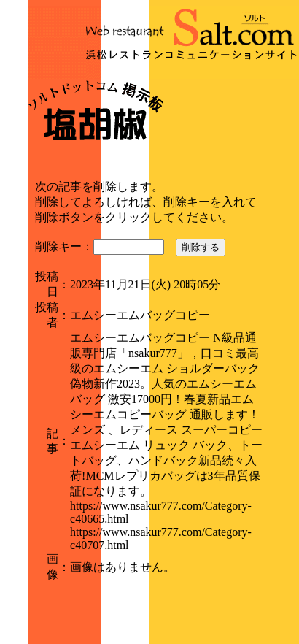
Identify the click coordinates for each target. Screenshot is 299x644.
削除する (201, 247)
